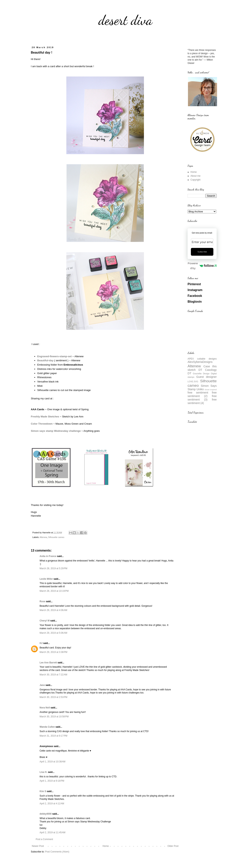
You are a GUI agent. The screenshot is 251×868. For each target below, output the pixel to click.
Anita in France (48, 556)
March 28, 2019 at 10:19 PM (54, 591)
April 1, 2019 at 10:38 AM (52, 762)
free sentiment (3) (202, 398)
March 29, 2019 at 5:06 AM (53, 633)
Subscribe (202, 252)
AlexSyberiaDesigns (200, 362)
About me (195, 176)
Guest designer (206, 377)
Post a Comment (44, 839)
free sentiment (198, 393)
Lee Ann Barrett (48, 663)
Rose (42, 601)
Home (106, 846)
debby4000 (46, 814)
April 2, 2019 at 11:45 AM (52, 832)
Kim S (43, 791)
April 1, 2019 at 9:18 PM (52, 781)
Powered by (202, 266)
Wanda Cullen (47, 727)
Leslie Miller (46, 579)
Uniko (200, 389)
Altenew (43, 537)
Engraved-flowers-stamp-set (54, 356)
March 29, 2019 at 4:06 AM (53, 610)
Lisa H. (43, 772)
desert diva (125, 20)
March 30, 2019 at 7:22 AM (53, 675)
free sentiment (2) (202, 394)
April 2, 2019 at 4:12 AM (52, 804)
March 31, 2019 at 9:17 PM (53, 736)
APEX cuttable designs (202, 359)
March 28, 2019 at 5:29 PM (53, 568)
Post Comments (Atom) (57, 852)
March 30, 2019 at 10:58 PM (54, 717)
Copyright (195, 180)
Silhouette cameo (56, 537)
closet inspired (211, 390)
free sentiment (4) (202, 401)
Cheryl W (45, 621)
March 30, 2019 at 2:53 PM (53, 697)
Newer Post (38, 846)
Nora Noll (45, 708)
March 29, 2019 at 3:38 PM (53, 652)
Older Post (173, 846)
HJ (41, 643)
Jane (42, 685)
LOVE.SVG (193, 381)
